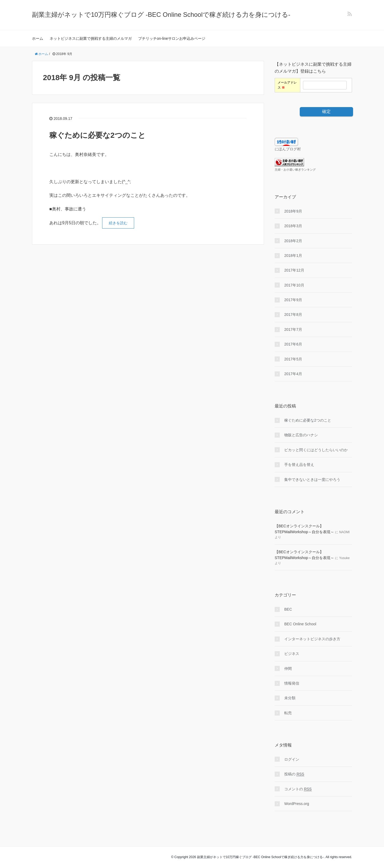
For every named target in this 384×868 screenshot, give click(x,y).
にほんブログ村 (288, 149)
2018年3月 (293, 226)
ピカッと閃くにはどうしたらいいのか (316, 450)
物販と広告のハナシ (301, 435)
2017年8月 (293, 315)
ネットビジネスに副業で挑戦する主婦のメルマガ (91, 38)
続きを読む (118, 223)
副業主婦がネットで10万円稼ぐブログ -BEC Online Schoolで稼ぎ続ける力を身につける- (161, 15)
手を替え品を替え (299, 465)
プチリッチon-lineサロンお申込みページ (172, 38)
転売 (288, 713)
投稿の (294, 774)
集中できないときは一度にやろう (312, 480)
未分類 (290, 698)
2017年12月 (294, 270)
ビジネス (292, 654)
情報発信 (292, 683)
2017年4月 (293, 374)
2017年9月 (293, 300)
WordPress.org (297, 804)
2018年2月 (293, 241)
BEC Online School (300, 624)
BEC (288, 609)
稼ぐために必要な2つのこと (97, 135)
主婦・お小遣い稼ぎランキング (295, 170)
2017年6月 (293, 344)
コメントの (298, 789)
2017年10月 (294, 285)
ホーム (38, 38)
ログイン (292, 759)
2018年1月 (293, 256)
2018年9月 (293, 211)
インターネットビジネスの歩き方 (312, 639)
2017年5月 (293, 359)
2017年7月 (293, 329)
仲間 (288, 669)
